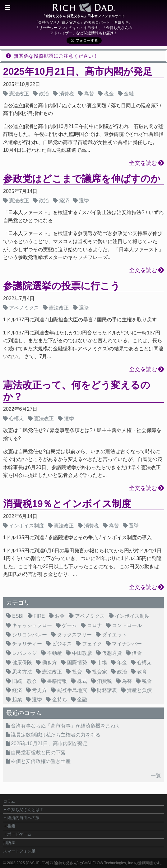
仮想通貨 (112, 653)
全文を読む (143, 163)
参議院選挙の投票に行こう (62, 286)
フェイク (92, 644)
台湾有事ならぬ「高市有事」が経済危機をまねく (66, 726)
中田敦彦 (82, 653)
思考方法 (22, 672)
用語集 (9, 843)
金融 (129, 94)
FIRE (39, 616)
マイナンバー (127, 644)
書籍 (11, 826)
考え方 (39, 690)
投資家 (100, 672)
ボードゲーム (19, 834)
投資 (77, 672)
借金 (137, 653)
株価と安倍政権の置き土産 (41, 761)
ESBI (18, 616)
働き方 (49, 662)
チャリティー (27, 644)
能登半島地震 (72, 690)
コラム (9, 801)
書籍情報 (57, 681)
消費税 (67, 94)
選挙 (84, 201)
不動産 (54, 653)
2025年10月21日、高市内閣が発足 (78, 72)
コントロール (127, 625)
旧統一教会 (25, 681)
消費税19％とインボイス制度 (67, 504)
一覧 (156, 776)
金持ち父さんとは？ (25, 810)
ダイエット (114, 635)
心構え (16, 418)
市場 (102, 662)
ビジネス (62, 644)
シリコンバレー (30, 635)
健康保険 (22, 662)
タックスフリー (74, 635)
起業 (17, 700)
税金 (109, 94)
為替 (89, 94)
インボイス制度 (26, 526)
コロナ (95, 625)
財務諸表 (107, 690)
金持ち (60, 700)
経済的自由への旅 (23, 818)
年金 (122, 662)
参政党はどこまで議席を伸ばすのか (82, 179)
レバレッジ (25, 653)
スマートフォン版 (19, 851)
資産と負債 (139, 690)
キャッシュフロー (32, 625)
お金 (60, 616)
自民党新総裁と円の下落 (38, 753)
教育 (142, 672)
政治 (44, 94)
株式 (82, 681)
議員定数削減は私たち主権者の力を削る (56, 735)
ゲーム (69, 625)
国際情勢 (77, 662)
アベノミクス (24, 308)
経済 (64, 201)
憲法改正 (19, 94)
